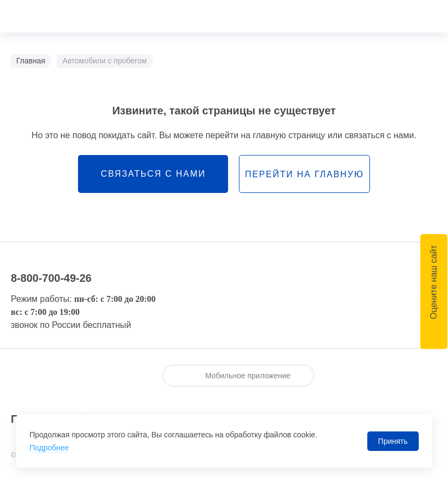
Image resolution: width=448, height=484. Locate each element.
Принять (393, 441)
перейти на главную (304, 174)
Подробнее (50, 448)
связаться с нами (153, 174)
